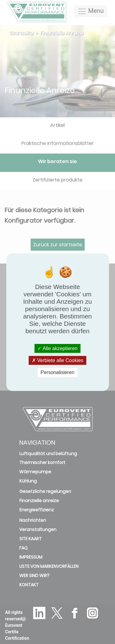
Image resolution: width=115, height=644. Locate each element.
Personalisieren (57, 372)
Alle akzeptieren (57, 348)
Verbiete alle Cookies (58, 360)
